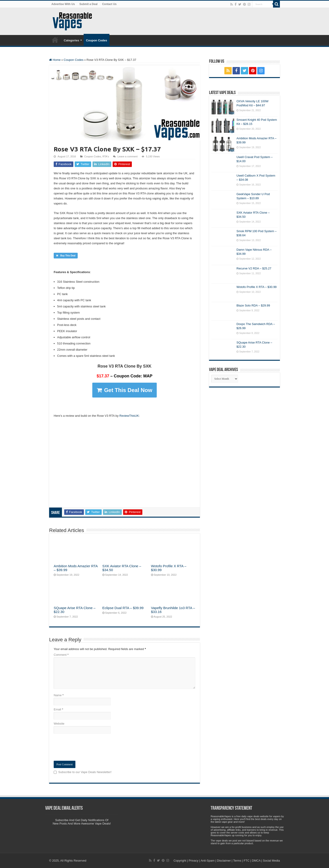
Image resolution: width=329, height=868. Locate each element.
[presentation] (88, 747)
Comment (61, 655)
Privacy (194, 861)
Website (59, 724)
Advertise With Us (63, 4)
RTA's (106, 156)
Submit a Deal (89, 4)
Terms (237, 861)
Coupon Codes (96, 40)
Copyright (180, 861)
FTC (247, 861)
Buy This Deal (66, 256)
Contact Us (109, 4)
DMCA (256, 861)
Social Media (271, 861)
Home (55, 40)
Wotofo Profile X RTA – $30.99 (257, 287)
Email (58, 709)
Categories (71, 40)
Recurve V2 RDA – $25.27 (254, 268)
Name (59, 695)
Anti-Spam (208, 861)
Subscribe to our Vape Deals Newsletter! (85, 772)
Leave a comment (127, 156)
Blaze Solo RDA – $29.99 (253, 305)
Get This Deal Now (125, 390)
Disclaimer (224, 861)
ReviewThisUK (129, 416)
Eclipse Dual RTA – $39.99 (123, 608)
